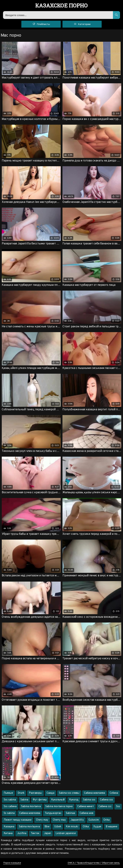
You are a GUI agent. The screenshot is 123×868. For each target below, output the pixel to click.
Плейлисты (41, 24)
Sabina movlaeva (31, 807)
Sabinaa (70, 813)
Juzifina (22, 833)
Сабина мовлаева (94, 793)
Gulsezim (94, 820)
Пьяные (8, 793)
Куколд (74, 800)
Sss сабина (10, 807)
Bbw (47, 827)
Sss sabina (10, 800)
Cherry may (59, 820)
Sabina (24, 800)
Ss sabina (9, 813)
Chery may (42, 820)
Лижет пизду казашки (18, 820)
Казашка (9, 827)
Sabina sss (89, 800)
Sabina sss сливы (69, 793)
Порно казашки (12, 863)
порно (62, 6)
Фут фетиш (40, 800)
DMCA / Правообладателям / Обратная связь (94, 863)
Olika (86, 827)
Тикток (35, 833)
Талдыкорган (53, 813)
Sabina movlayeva (29, 827)
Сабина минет (86, 807)
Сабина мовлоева (30, 813)
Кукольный (58, 800)
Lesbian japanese (66, 833)
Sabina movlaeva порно (59, 807)
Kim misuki (72, 827)
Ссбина (114, 793)
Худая (97, 827)
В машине (112, 827)
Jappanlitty (77, 820)
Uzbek (58, 827)
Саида (50, 793)
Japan (47, 833)
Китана (8, 833)
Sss (118, 807)
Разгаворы (35, 793)
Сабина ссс (105, 807)
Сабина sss (106, 800)
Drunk (21, 793)
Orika (106, 820)
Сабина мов (86, 813)
